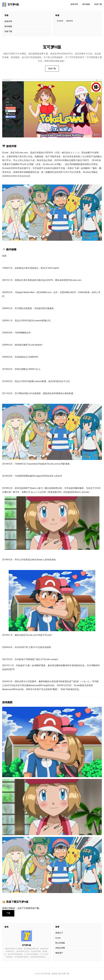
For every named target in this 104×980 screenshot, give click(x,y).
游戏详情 (74, 4)
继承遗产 (59, 953)
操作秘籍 (86, 4)
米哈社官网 (60, 948)
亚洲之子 (59, 933)
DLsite (58, 938)
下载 (9, 914)
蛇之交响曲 (60, 943)
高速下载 (98, 4)
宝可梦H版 (11, 5)
